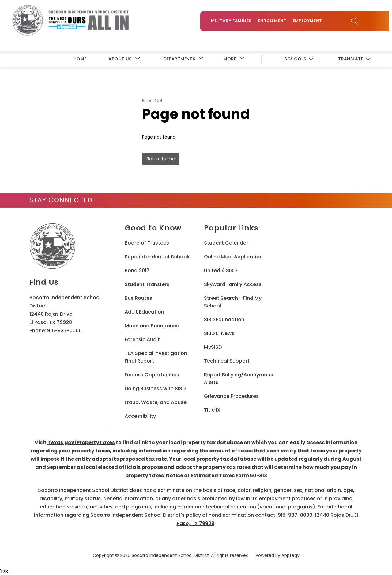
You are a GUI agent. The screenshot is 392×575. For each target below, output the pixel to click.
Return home (161, 158)
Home (80, 58)
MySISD (213, 347)
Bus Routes (138, 297)
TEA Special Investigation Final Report (156, 356)
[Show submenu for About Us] (120, 58)
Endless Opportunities (152, 374)
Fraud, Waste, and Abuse (156, 402)
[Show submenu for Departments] (179, 58)
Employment (311, 22)
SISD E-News (219, 333)
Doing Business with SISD (155, 388)
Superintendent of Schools (158, 256)
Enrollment (275, 22)
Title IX (212, 409)
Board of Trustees (147, 242)
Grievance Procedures (231, 396)
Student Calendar (226, 242)
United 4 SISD (220, 270)
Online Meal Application (233, 256)
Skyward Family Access (233, 284)
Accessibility (140, 415)
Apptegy (290, 555)
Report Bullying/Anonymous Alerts (239, 378)
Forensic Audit (142, 339)
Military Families (234, 22)
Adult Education (144, 311)
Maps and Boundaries (152, 325)
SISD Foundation (224, 319)
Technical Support (227, 360)
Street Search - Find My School (233, 301)
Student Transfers (147, 284)
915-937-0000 (64, 330)
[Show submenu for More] (230, 58)
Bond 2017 (137, 270)
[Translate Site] (354, 59)
